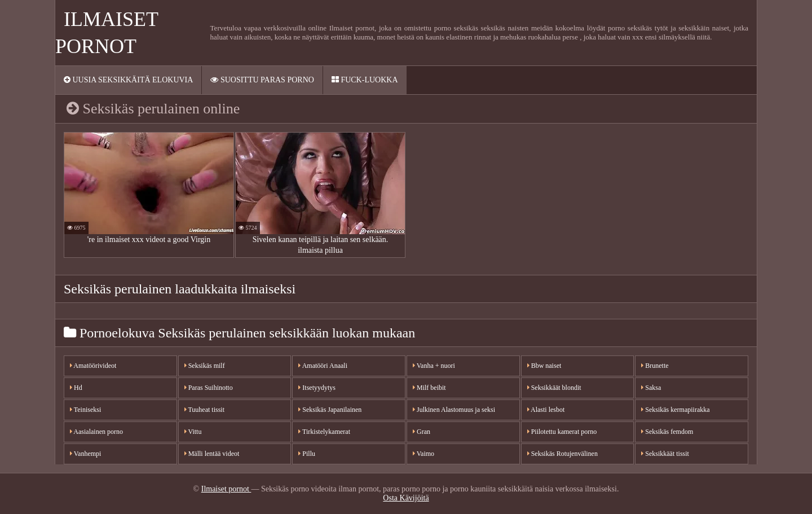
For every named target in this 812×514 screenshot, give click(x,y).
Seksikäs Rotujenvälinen (562, 454)
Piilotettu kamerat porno (562, 432)
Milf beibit (429, 388)
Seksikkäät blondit (554, 388)
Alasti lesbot (546, 410)
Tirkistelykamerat (324, 432)
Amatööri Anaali (323, 366)
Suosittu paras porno (262, 80)
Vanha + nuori (434, 366)
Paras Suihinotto (209, 388)
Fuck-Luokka (365, 80)
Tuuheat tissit (204, 410)
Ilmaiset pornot (226, 489)
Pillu (307, 454)
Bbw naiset (544, 366)
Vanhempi (85, 454)
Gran (422, 432)
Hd (76, 388)
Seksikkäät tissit (665, 454)
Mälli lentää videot (212, 454)
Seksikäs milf (205, 366)
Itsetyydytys (317, 388)
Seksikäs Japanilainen (330, 410)
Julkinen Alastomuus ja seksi (454, 410)
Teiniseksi (85, 410)
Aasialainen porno (96, 432)
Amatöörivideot (93, 366)
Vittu (193, 432)
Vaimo (423, 454)
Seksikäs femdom (667, 432)
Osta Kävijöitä (406, 498)
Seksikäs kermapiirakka (675, 410)
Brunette (655, 366)
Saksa (651, 388)
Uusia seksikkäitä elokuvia (128, 80)
